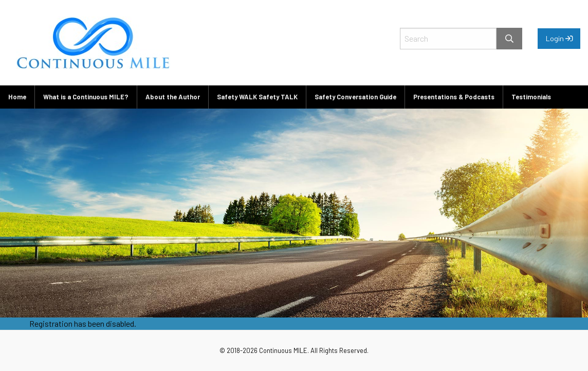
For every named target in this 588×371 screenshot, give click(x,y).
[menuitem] (17, 97)
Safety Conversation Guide (355, 97)
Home (17, 97)
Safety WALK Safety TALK (257, 97)
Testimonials (531, 97)
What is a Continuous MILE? (86, 97)
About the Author (173, 97)
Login (559, 38)
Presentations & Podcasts (454, 97)
